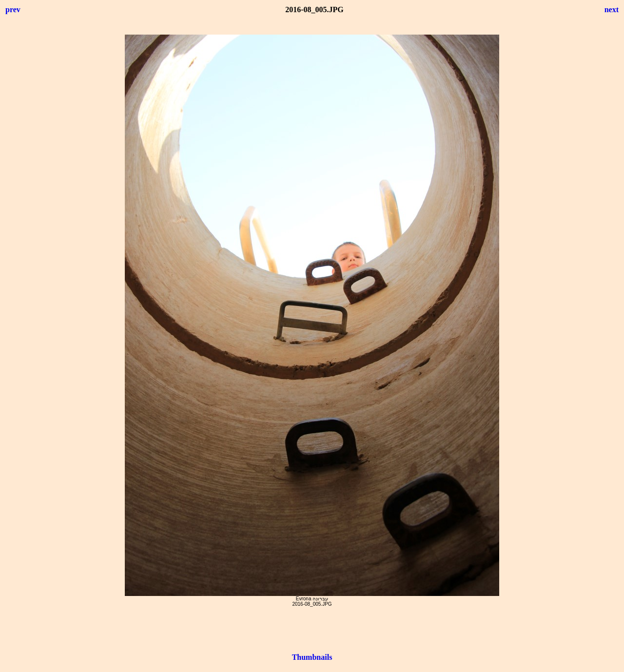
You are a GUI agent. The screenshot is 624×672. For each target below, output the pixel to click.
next (612, 10)
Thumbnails (312, 657)
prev (13, 10)
